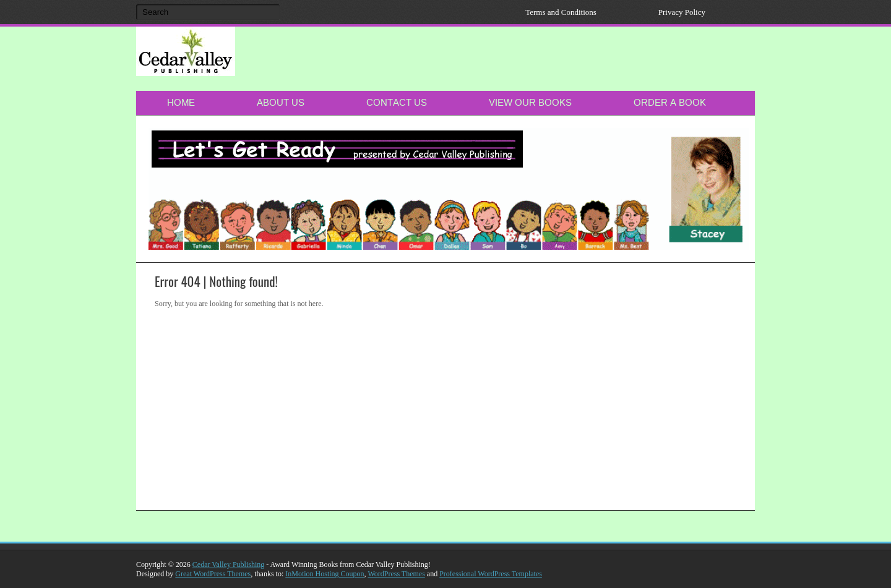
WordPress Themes (396, 574)
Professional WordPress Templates (491, 574)
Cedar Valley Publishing (228, 565)
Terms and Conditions (561, 12)
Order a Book (670, 102)
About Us (281, 102)
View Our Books (530, 102)
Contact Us (397, 102)
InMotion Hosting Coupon (325, 574)
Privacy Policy (682, 12)
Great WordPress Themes (213, 574)
